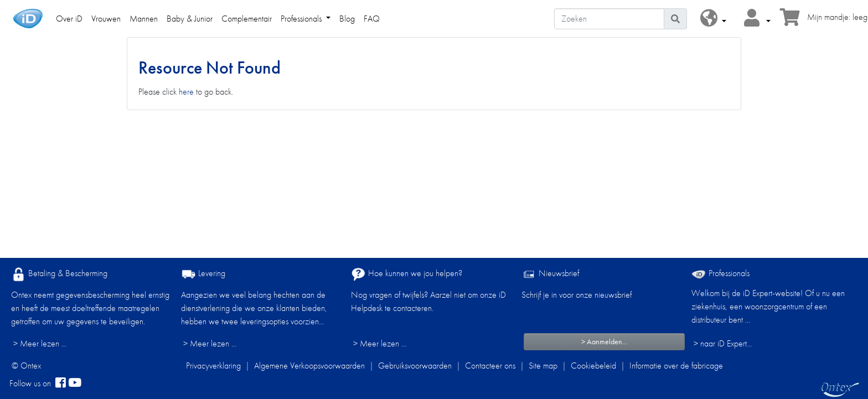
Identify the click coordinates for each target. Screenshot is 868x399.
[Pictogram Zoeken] (675, 19)
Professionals (720, 273)
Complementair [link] (247, 19)
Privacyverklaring (213, 366)
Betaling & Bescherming (59, 274)
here (186, 92)
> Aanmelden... (604, 341)
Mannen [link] (144, 19)
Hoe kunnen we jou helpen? (407, 274)
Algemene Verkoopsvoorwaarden (309, 366)
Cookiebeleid (593, 366)
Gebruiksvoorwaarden (415, 366)
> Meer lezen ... (40, 343)
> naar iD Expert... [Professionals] (723, 343)
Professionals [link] (302, 19)
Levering (203, 274)
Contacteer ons (490, 366)
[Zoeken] (609, 19)
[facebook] (61, 384)
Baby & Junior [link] (190, 19)
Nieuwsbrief (550, 274)
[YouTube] (75, 384)
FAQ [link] (372, 19)
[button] (713, 19)
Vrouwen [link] (106, 19)
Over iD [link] (69, 19)
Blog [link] (347, 19)
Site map (543, 366)
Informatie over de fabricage (676, 366)
